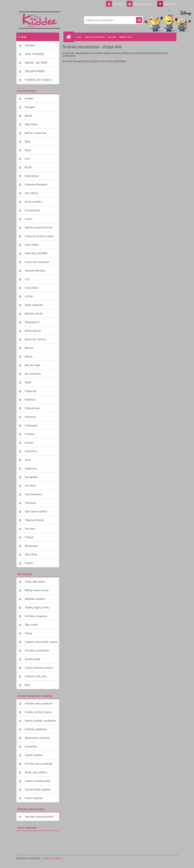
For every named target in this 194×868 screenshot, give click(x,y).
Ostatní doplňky (34, 798)
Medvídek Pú (32, 322)
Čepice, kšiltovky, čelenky (39, 668)
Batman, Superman (36, 133)
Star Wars (30, 486)
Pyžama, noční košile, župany (41, 642)
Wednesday (32, 546)
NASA (28, 382)
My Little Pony (33, 374)
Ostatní (29, 563)
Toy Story (30, 529)
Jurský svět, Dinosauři (37, 262)
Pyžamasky (31, 425)
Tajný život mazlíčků (36, 511)
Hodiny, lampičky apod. (38, 781)
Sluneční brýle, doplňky (38, 789)
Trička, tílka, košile (35, 582)
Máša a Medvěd (34, 305)
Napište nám (126, 37)
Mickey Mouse (33, 331)
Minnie (29, 356)
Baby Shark (31, 124)
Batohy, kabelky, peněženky (40, 721)
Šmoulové (31, 503)
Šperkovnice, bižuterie (37, 738)
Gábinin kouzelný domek (39, 227)
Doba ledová (32, 176)
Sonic (28, 460)
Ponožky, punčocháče (37, 650)
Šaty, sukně (31, 625)
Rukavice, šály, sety (36, 676)
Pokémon (30, 399)
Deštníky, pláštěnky (36, 729)
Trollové (29, 537)
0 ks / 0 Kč (170, 4)
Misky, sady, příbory (36, 772)
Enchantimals (33, 210)
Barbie (29, 116)
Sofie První (31, 451)
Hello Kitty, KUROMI (36, 253)
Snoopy (29, 443)
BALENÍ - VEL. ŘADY (36, 63)
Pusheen (30, 434)
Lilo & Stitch (32, 288)
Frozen (29, 219)
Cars (27, 159)
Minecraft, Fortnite (36, 339)
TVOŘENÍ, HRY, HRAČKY (38, 80)
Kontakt (112, 37)
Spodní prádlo (33, 659)
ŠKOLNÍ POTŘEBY (35, 71)
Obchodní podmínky (95, 37)
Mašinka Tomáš (34, 313)
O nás (79, 37)
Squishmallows (33, 494)
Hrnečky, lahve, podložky (39, 764)
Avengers (30, 107)
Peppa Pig (31, 391)
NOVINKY (30, 45)
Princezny (30, 417)
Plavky (29, 633)
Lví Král (29, 296)
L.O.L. (28, 279)
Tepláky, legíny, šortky (37, 607)
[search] (139, 20)
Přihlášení (119, 4)
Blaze (28, 150)
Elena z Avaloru (34, 202)
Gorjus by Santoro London (39, 236)
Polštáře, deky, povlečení (39, 703)
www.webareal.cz (53, 858)
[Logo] (39, 20)
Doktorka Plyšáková (36, 184)
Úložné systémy (34, 755)
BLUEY (29, 167)
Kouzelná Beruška (35, 270)
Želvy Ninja (31, 554)
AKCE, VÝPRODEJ (35, 54)
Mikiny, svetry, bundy (37, 590)
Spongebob (31, 477)
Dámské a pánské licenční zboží (39, 818)
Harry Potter (32, 245)
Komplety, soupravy (36, 616)
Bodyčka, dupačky (35, 599)
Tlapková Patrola (34, 520)
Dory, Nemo (32, 193)
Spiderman (31, 468)
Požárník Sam (33, 408)
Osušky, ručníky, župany (38, 712)
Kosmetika (31, 746)
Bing (27, 141)
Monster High (33, 365)
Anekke (29, 98)
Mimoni (29, 348)
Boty (28, 685)
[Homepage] (70, 37)
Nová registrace (143, 4)
